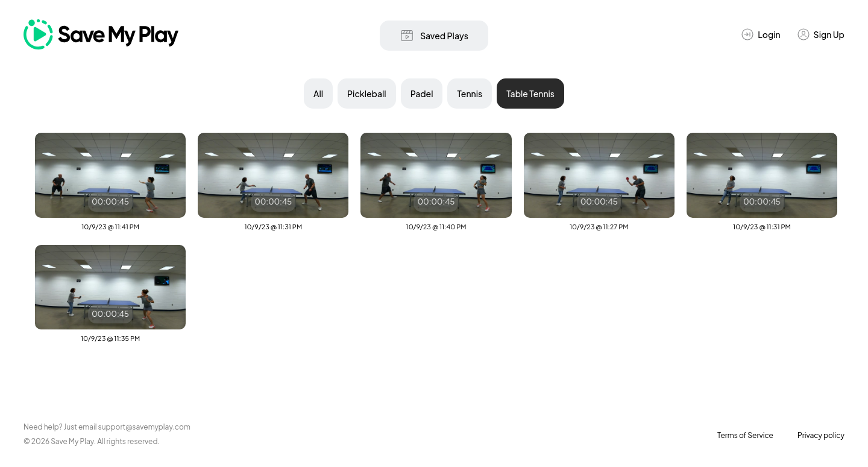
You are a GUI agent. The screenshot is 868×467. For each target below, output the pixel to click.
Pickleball (367, 94)
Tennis (470, 94)
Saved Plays (434, 36)
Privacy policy (821, 435)
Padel (422, 94)
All (318, 94)
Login (760, 34)
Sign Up (820, 34)
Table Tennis (530, 94)
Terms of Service (745, 435)
